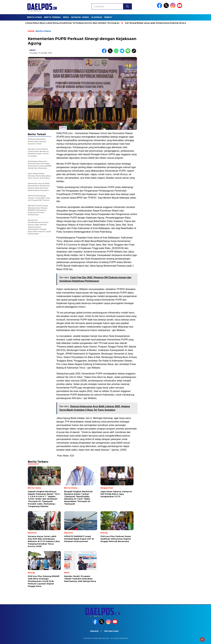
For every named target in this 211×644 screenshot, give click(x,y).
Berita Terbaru (52, 17)
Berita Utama (34, 17)
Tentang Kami (111, 631)
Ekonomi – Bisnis (80, 17)
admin (32, 50)
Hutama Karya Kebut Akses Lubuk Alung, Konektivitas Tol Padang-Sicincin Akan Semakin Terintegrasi (71, 23)
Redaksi (94, 631)
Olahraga (97, 17)
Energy (108, 17)
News (66, 17)
